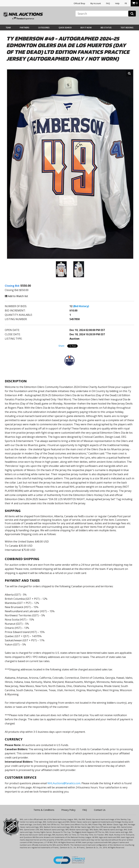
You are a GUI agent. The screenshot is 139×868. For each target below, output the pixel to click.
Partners (25, 28)
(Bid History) (81, 306)
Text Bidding (127, 28)
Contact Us (100, 810)
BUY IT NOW (86, 28)
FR (126, 3)
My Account (96, 3)
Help (117, 3)
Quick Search (65, 28)
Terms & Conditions (44, 810)
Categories (44, 28)
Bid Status (106, 28)
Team (8, 28)
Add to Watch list (16, 296)
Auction (74, 339)
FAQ (108, 3)
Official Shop (79, 3)
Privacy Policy (68, 810)
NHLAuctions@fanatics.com (64, 783)
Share (61, 346)
